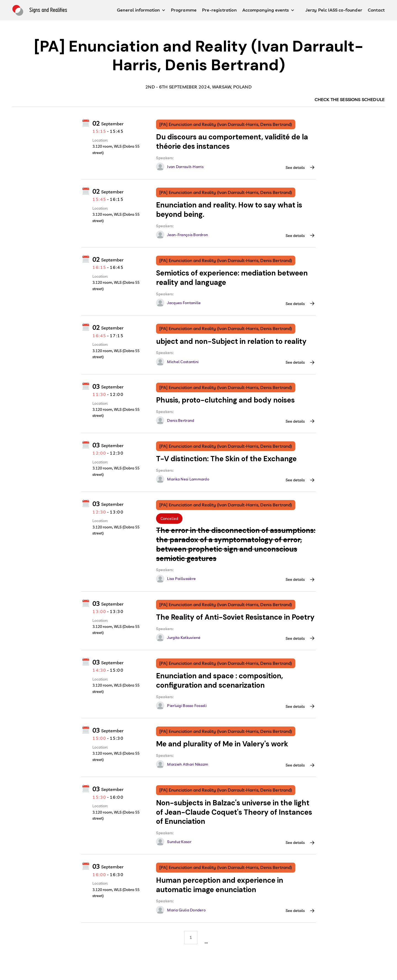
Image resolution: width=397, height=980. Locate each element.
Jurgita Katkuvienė (184, 638)
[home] (40, 10)
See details (295, 168)
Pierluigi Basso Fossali (187, 706)
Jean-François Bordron (187, 235)
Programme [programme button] (184, 10)
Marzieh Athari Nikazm (188, 764)
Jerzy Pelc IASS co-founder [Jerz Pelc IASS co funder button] (334, 10)
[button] (141, 10)
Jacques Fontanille (184, 303)
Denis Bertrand (181, 420)
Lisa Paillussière (181, 579)
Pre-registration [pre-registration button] (219, 10)
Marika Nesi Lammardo (188, 479)
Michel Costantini (183, 362)
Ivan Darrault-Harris (185, 167)
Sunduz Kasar (179, 842)
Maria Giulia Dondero (186, 910)
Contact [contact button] (376, 10)
